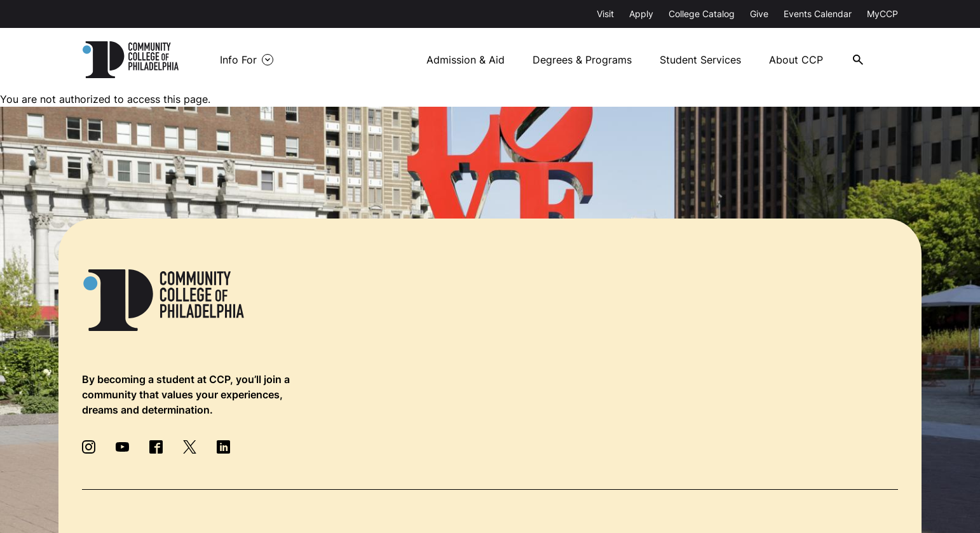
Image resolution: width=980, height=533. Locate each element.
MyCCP (882, 14)
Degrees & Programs (582, 60)
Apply (641, 14)
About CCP (796, 60)
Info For (238, 60)
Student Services (700, 60)
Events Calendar (818, 14)
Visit (605, 14)
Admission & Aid (466, 60)
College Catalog (702, 14)
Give (759, 14)
